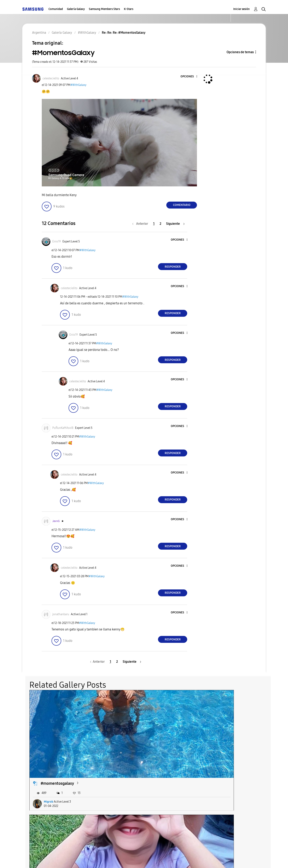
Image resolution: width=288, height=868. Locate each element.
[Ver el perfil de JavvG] (56, 521)
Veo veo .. (132, 729)
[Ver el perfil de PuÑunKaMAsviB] (63, 428)
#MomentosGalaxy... (59, 799)
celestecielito (218, 747)
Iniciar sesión (241, 9)
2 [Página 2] (160, 224)
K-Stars (129, 9)
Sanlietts (49, 818)
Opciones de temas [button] (240, 52)
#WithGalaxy (78, 85)
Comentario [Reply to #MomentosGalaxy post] (182, 205)
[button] (190, 77)
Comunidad (56, 9)
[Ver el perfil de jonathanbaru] (61, 614)
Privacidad (129, 860)
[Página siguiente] (175, 224)
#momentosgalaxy (57, 729)
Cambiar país (181, 860)
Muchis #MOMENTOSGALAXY (232, 729)
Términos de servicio (94, 860)
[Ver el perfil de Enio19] (57, 242)
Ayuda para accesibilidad (47, 860)
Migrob (48, 747)
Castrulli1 (132, 747)
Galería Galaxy (76, 9)
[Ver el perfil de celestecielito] (51, 78)
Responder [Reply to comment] (173, 267)
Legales (154, 860)
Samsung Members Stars (104, 9)
